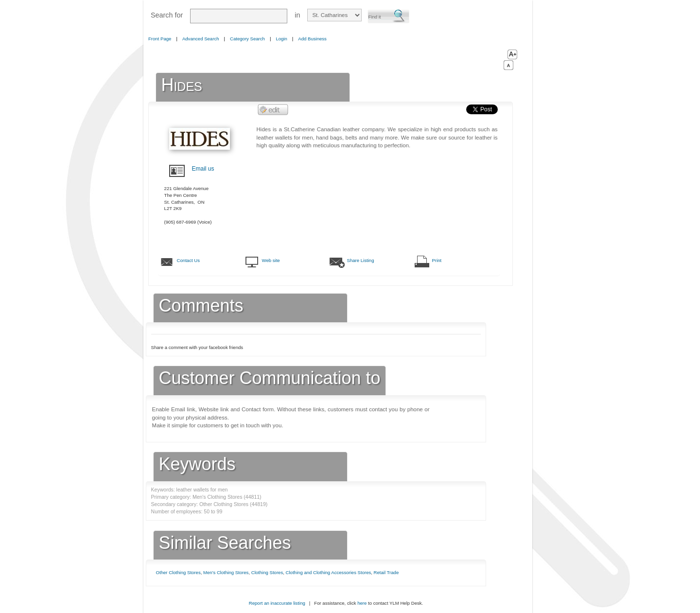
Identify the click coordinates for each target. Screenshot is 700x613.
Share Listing (361, 260)
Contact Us (188, 260)
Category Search (247, 39)
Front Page (160, 39)
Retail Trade (386, 572)
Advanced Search (201, 39)
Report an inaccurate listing (277, 603)
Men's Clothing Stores (226, 572)
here (362, 603)
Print (437, 260)
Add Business (312, 39)
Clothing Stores (267, 572)
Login (281, 39)
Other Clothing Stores (178, 572)
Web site (271, 260)
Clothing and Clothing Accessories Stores (329, 572)
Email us (203, 169)
